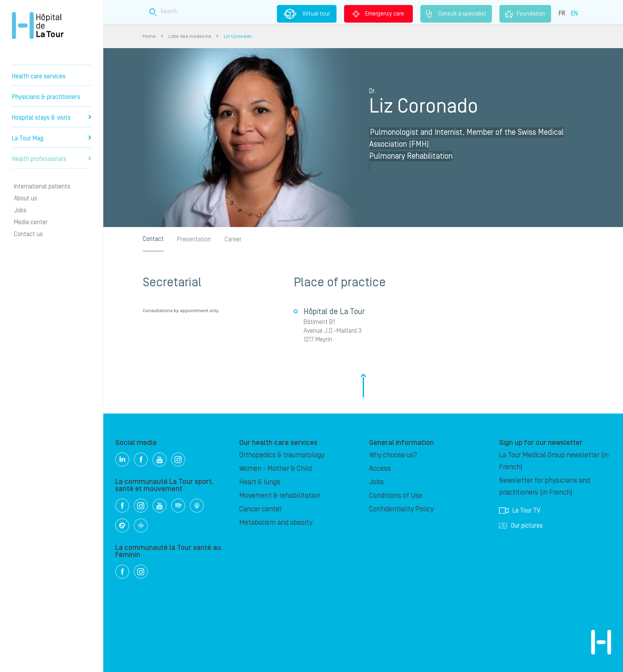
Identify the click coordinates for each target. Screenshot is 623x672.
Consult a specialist (456, 14)
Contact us (28, 234)
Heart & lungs (260, 482)
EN (574, 13)
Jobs (20, 210)
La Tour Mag (51, 138)
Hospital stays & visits (51, 118)
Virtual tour (307, 14)
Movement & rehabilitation (280, 496)
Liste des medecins (190, 36)
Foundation (525, 14)
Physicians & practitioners (46, 97)
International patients (42, 186)
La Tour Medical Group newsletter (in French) (554, 461)
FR (562, 13)
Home (149, 36)
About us (26, 198)
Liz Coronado (238, 36)
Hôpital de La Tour (38, 25)
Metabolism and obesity (276, 523)
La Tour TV (520, 511)
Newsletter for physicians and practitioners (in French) (545, 487)
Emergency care (378, 14)
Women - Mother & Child (276, 469)
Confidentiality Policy (401, 509)
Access (380, 469)
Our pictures (521, 526)
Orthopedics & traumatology (282, 455)
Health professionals (51, 159)
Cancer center (260, 509)
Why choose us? (393, 455)
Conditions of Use (396, 496)
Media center (31, 222)
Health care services (39, 76)
